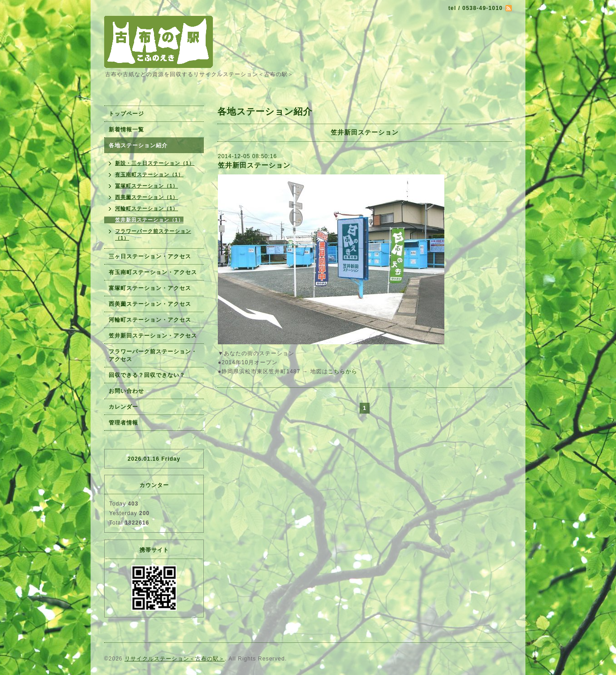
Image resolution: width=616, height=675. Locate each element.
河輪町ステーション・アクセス (150, 320)
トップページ (126, 114)
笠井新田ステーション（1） (149, 220)
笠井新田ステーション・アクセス (153, 336)
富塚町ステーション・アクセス (150, 288)
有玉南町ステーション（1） (149, 174)
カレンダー (123, 407)
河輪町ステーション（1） (147, 208)
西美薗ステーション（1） (147, 197)
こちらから (343, 371)
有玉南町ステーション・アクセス (153, 272)
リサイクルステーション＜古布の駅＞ (175, 659)
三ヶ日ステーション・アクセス (150, 256)
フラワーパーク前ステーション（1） (153, 234)
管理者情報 (123, 423)
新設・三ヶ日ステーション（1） (155, 163)
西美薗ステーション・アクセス (150, 304)
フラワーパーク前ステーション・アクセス (153, 355)
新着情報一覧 (126, 130)
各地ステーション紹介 (138, 145)
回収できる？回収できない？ (147, 375)
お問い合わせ (126, 391)
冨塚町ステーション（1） (147, 186)
